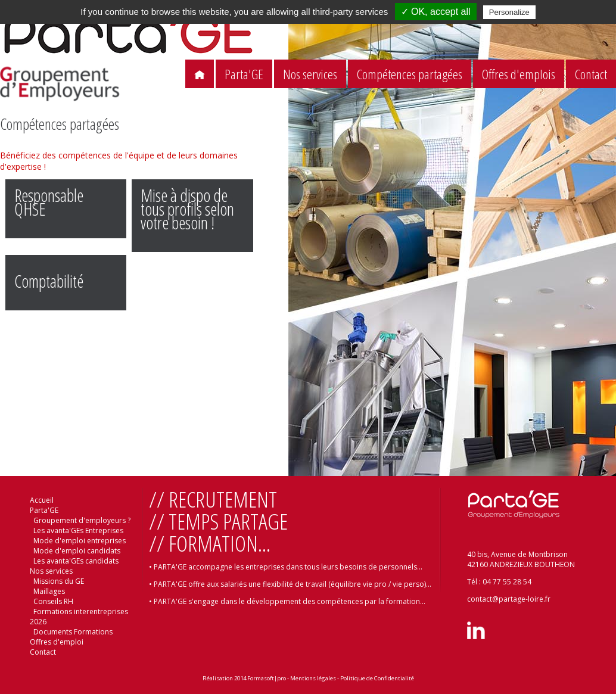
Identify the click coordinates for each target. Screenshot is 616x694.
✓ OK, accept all (436, 12)
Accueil (42, 500)
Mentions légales (313, 678)
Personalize (509, 12)
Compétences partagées (410, 74)
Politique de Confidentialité (377, 678)
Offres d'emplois (519, 74)
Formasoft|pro (267, 678)
